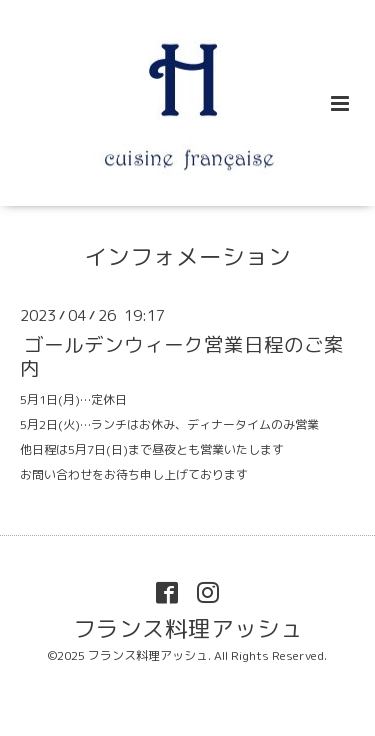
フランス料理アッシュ (188, 627)
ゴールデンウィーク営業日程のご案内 (182, 356)
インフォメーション (187, 256)
